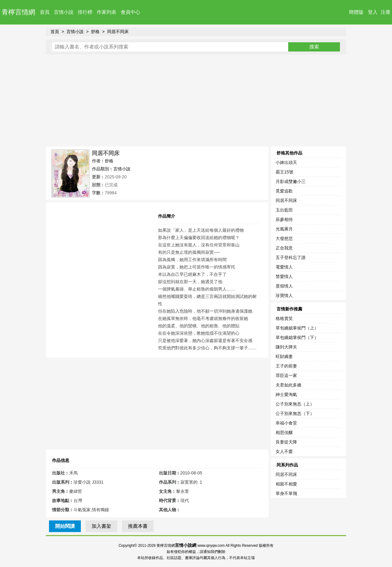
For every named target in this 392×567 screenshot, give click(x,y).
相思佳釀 (284, 432)
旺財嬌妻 (284, 356)
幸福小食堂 (286, 423)
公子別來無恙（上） (295, 404)
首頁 (45, 12)
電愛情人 (284, 267)
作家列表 (107, 12)
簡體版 (356, 12)
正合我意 (284, 248)
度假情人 (284, 286)
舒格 (95, 32)
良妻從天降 (286, 442)
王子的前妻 (286, 366)
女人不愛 (284, 451)
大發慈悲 (284, 238)
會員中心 (130, 12)
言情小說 (64, 12)
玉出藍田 (284, 210)
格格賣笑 (284, 318)
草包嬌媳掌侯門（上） (297, 328)
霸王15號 (285, 172)
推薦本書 (138, 526)
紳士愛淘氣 (286, 394)
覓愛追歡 (284, 191)
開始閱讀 (65, 526)
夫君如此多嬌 (288, 385)
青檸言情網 (18, 12)
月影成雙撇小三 (291, 181)
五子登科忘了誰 (291, 257)
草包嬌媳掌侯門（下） (297, 337)
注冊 (386, 12)
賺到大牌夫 (286, 347)
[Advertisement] (196, 101)
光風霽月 (284, 229)
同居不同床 (118, 32)
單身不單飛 (286, 493)
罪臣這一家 (286, 375)
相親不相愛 (286, 484)
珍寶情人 (284, 295)
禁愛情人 (284, 276)
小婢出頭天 (286, 162)
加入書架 (101, 526)
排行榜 (85, 12)
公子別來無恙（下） (295, 413)
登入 (373, 12)
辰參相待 (284, 219)
